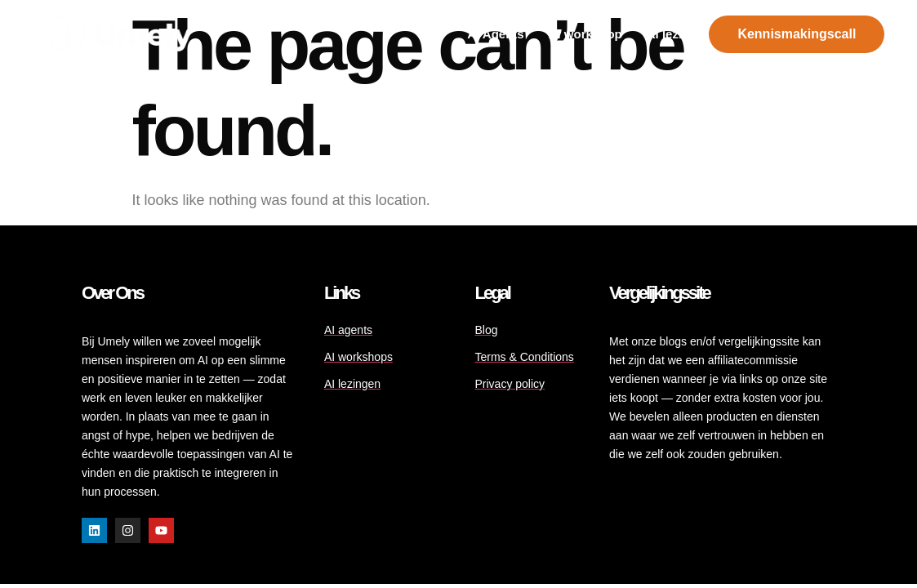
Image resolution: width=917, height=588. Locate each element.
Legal (492, 293)
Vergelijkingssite (659, 293)
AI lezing (672, 34)
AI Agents (495, 34)
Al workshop (585, 34)
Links (341, 293)
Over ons (112, 293)
